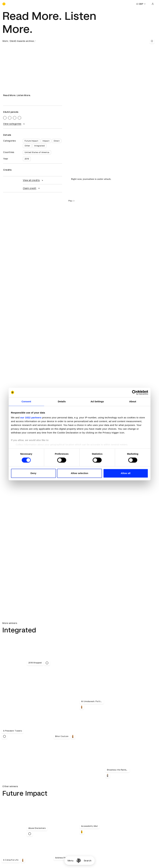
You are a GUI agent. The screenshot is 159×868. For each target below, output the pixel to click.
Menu (71, 861)
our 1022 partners (31, 417)
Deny (33, 473)
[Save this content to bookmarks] (152, 41)
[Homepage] (79, 861)
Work (5, 41)
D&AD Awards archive (22, 41)
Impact (46, 141)
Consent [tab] (26, 401)
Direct (57, 141)
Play (72, 201)
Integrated (39, 146)
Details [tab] (62, 401)
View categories (14, 124)
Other (27, 146)
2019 (27, 159)
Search (88, 861)
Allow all (126, 473)
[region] (111, 179)
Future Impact (32, 141)
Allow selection (79, 473)
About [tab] (133, 401)
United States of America (37, 152)
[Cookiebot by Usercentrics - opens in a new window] (134, 392)
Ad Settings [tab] (97, 401)
